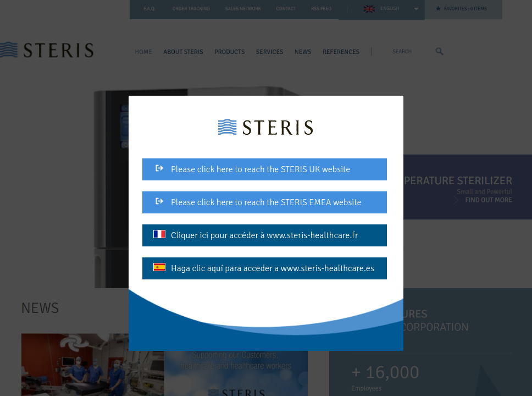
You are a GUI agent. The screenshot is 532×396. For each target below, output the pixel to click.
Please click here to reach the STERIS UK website (252, 169)
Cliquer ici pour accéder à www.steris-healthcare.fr (256, 235)
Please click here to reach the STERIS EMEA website (257, 202)
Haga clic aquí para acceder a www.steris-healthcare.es (264, 268)
